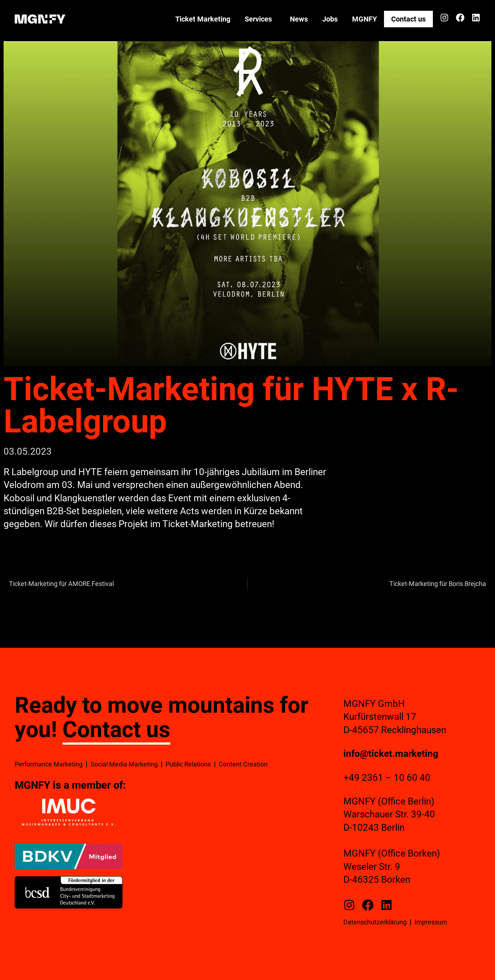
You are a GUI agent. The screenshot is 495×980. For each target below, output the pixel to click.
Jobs (330, 19)
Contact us (408, 19)
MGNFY (364, 19)
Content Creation (243, 764)
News (299, 19)
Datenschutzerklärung (375, 922)
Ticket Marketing (203, 19)
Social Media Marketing (124, 764)
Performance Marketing (49, 764)
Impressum (431, 922)
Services (260, 19)
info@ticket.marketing (391, 754)
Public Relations (188, 764)
